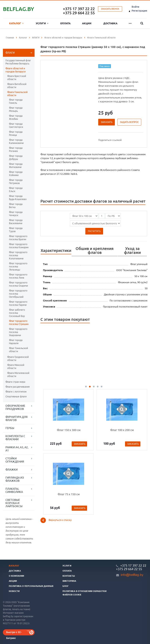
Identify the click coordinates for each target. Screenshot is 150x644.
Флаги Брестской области (17, 78)
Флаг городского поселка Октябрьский (18, 294)
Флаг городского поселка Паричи (18, 303)
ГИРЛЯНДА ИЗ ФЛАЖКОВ (15, 479)
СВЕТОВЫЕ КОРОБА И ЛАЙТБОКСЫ (14, 503)
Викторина (69, 581)
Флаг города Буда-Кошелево (18, 198)
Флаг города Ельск (16, 190)
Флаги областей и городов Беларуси (16, 70)
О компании (16, 576)
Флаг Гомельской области (18, 350)
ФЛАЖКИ (12, 470)
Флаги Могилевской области (18, 375)
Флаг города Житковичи (16, 166)
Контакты (69, 576)
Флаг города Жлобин (16, 117)
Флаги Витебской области (17, 86)
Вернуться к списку (56, 520)
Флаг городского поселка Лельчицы (18, 267)
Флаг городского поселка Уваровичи (18, 332)
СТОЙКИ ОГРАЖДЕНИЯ (15, 460)
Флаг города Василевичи (16, 222)
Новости (14, 591)
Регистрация (139, 11)
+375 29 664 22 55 (79, 13)
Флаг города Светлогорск (16, 125)
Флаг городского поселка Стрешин (19, 322)
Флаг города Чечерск (16, 214)
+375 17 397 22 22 (79, 9)
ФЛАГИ (10, 53)
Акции (87, 23)
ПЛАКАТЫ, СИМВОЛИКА (14, 490)
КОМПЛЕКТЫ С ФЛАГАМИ (15, 438)
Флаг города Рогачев (16, 149)
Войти (135, 7)
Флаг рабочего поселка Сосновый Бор (17, 313)
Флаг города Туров (16, 230)
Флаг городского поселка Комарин (19, 246)
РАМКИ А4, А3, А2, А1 (17, 449)
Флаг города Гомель (16, 101)
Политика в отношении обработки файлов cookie (84, 593)
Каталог (16, 23)
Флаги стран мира (15, 382)
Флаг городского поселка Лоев (18, 276)
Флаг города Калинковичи (16, 141)
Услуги (42, 23)
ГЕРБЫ (10, 428)
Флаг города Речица (16, 133)
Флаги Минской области (16, 367)
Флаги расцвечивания (18, 387)
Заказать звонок (110, 9)
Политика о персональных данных (31, 586)
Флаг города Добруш (16, 157)
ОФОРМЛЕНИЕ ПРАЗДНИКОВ (15, 407)
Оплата (65, 23)
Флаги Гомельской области (17, 94)
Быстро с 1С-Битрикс (14, 633)
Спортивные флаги (16, 396)
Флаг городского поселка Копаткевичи (18, 255)
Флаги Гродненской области (18, 359)
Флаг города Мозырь (16, 109)
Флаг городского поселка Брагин (18, 238)
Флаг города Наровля (16, 342)
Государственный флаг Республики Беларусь (18, 62)
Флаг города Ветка (16, 206)
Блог (66, 586)
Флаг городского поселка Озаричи (18, 284)
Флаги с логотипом (16, 392)
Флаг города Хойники (16, 174)
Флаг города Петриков (16, 182)
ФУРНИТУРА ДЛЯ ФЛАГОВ (17, 419)
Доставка (110, 23)
